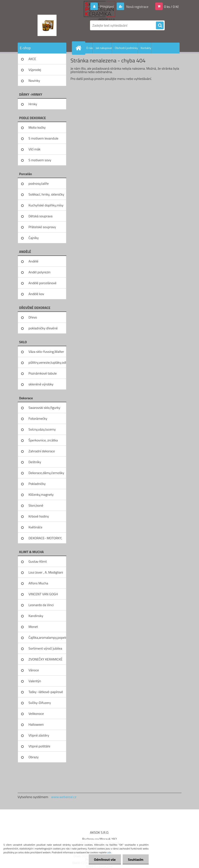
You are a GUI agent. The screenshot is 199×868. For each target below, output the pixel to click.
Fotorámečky (38, 418)
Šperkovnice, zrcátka (43, 440)
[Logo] (47, 25)
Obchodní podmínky (126, 48)
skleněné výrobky (41, 384)
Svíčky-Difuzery (40, 703)
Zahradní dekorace (42, 451)
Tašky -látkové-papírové (46, 692)
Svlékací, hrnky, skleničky (46, 194)
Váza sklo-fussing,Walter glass (46, 353)
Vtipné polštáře (39, 746)
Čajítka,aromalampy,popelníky (47, 637)
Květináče (36, 527)
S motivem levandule (44, 138)
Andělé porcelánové (43, 283)
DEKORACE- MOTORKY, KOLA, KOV (45, 539)
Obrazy (34, 757)
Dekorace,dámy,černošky (46, 473)
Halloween (36, 724)
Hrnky (33, 104)
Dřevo (33, 317)
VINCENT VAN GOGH (43, 594)
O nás (90, 48)
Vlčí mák (35, 149)
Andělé (33, 261)
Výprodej (35, 70)
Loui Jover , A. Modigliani (46, 572)
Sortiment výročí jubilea (45, 648)
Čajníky (34, 238)
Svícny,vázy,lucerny (42, 429)
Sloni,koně (36, 505)
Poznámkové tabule (43, 373)
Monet (33, 627)
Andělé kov (36, 294)
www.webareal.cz (64, 797)
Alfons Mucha (38, 583)
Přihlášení (107, 7)
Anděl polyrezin (40, 272)
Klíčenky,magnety (41, 495)
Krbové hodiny (39, 516)
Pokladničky (37, 484)
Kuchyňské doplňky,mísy (46, 205)
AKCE (32, 59)
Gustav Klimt (38, 561)
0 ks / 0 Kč (171, 7)
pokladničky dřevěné (43, 328)
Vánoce (34, 670)
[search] (160, 26)
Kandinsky (36, 616)
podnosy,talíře (39, 183)
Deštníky (35, 462)
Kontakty (146, 48)
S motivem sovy (40, 160)
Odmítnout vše (105, 859)
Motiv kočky (37, 127)
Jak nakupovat (104, 48)
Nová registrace (137, 7)
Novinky (34, 81)
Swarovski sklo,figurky (44, 408)
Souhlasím (136, 859)
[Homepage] (80, 48)
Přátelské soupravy (42, 227)
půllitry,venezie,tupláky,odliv (47, 362)
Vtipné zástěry (39, 735)
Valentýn (35, 681)
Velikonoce (36, 714)
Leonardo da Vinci (41, 605)
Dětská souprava (41, 216)
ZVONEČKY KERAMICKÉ (46, 659)
